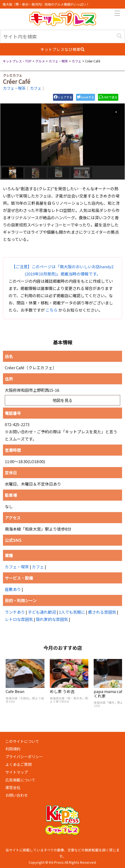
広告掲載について (20, 780)
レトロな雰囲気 (19, 619)
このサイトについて (22, 741)
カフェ (36, 88)
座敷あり (13, 589)
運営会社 (13, 787)
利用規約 (13, 749)
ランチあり (15, 612)
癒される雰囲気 (102, 612)
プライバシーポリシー (24, 757)
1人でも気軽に (72, 612)
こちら (52, 310)
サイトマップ (17, 772)
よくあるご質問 (18, 764)
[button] (119, 36)
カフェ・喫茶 (14, 88)
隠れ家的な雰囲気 (52, 619)
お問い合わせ (17, 795)
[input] (63, 36)
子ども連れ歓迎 (42, 612)
